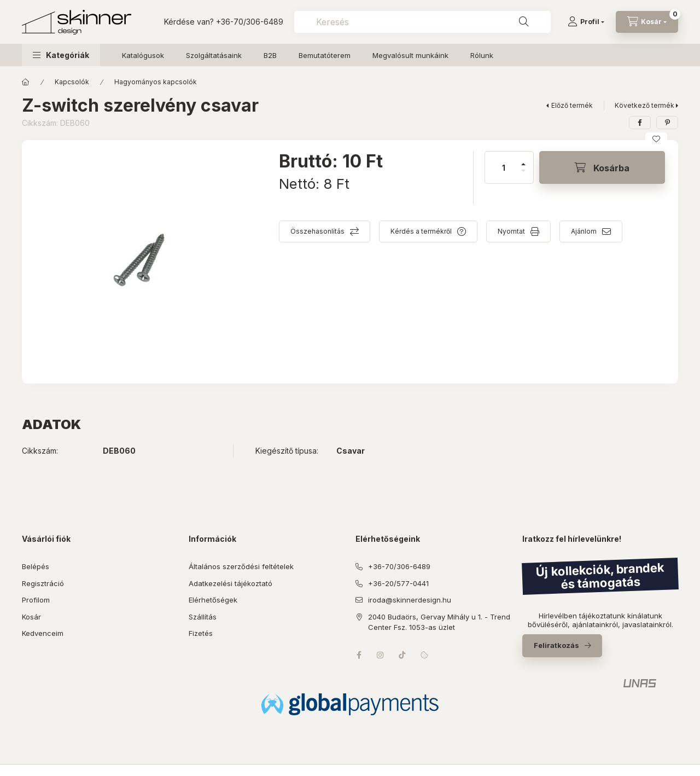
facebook (359, 655)
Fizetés (201, 633)
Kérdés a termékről (421, 231)
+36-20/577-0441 (398, 583)
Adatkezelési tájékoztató (231, 583)
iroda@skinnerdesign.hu (410, 600)
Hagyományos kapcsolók (156, 82)
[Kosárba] (602, 167)
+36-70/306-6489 (250, 22)
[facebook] (640, 123)
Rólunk (482, 55)
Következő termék (644, 105)
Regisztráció (43, 583)
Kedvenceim (43, 633)
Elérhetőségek (213, 600)
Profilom (36, 600)
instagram (381, 655)
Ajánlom (584, 231)
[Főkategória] (26, 82)
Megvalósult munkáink (410, 55)
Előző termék (572, 105)
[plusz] (523, 160)
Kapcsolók (72, 82)
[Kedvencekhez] (656, 139)
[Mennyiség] (504, 167)
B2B (270, 55)
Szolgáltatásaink (214, 55)
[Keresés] (524, 22)
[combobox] (422, 22)
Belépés (36, 566)
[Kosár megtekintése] (647, 22)
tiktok (402, 655)
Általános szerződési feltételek (241, 566)
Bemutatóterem (325, 55)
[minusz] (523, 175)
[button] (61, 55)
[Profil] (586, 22)
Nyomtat (511, 231)
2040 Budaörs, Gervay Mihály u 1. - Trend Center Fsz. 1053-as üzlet (439, 622)
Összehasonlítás (317, 231)
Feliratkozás (556, 645)
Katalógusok (143, 55)
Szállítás (203, 617)
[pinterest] (667, 123)
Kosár (31, 617)
